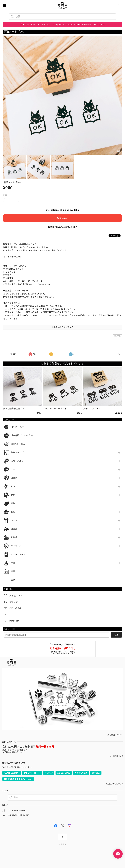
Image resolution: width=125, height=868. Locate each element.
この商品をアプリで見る (63, 327)
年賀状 (14, 537)
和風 (13, 512)
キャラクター (17, 546)
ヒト (13, 486)
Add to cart (63, 218)
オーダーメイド (18, 554)
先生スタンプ (17, 452)
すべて (13, 354)
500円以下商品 (18, 444)
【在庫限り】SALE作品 (22, 435)
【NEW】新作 (17, 427)
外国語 (14, 529)
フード (14, 520)
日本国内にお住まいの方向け (63, 227)
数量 (5, 195)
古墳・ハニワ (17, 461)
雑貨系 (14, 478)
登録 (116, 635)
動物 (13, 495)
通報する (117, 336)
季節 (13, 563)
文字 (13, 469)
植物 (13, 503)
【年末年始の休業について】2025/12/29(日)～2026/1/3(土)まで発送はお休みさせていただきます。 (63, 25)
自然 (13, 580)
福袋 (13, 571)
